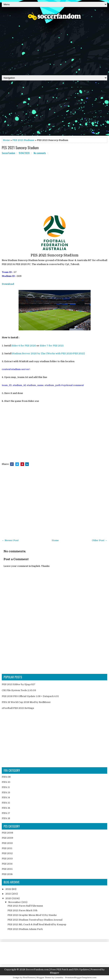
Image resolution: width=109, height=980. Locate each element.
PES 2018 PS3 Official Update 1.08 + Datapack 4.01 (30, 696)
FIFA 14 (6, 797)
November (15, 902)
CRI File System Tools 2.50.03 (19, 690)
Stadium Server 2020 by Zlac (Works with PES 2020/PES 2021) (48, 353)
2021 (8, 894)
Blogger (55, 973)
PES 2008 (7, 833)
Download (8, 284)
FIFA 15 (6, 803)
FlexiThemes (29, 978)
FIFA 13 (6, 792)
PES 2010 (7, 843)
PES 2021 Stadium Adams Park (25, 929)
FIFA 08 (6, 777)
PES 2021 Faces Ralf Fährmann (25, 906)
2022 (9, 889)
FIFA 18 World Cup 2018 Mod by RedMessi (26, 702)
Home (6, 140)
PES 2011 (7, 848)
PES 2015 (7, 869)
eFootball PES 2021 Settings (18, 708)
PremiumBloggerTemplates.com (81, 978)
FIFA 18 (6, 818)
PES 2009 (7, 838)
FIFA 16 (6, 808)
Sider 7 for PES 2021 (52, 346)
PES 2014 (7, 864)
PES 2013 (7, 859)
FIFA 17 (6, 813)
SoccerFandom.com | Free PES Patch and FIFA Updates (57, 969)
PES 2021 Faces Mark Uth (22, 910)
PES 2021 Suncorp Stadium (20, 148)
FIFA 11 (6, 787)
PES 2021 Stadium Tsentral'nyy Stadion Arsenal (35, 920)
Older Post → (100, 540)
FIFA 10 (6, 782)
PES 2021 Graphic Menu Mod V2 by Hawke (32, 915)
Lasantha (59, 978)
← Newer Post (10, 540)
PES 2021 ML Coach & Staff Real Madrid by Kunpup (37, 924)
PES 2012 (7, 853)
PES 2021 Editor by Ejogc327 (19, 684)
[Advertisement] (54, 47)
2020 (9, 898)
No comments (40, 153)
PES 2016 (7, 874)
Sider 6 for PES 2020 (24, 346)
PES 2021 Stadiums (23, 140)
